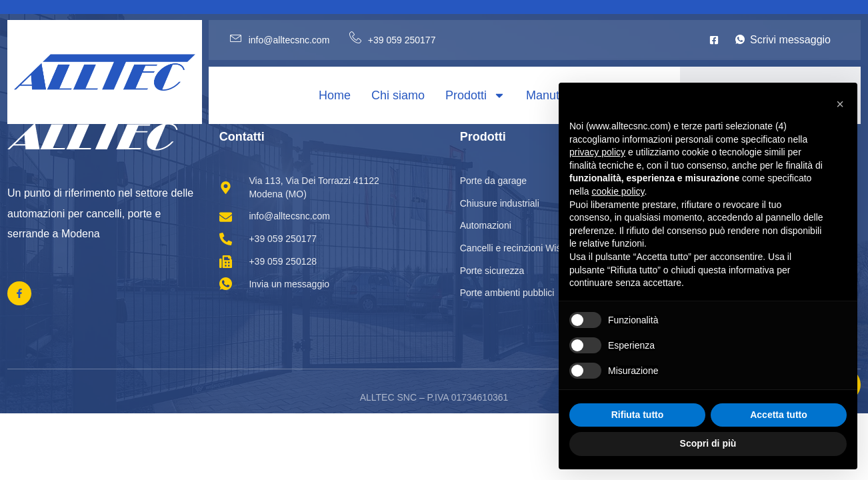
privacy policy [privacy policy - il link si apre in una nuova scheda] (597, 152)
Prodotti (475, 95)
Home (335, 95)
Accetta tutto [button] (779, 415)
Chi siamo (398, 95)
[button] (840, 104)
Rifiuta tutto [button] (638, 415)
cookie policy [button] (618, 191)
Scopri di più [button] (708, 443)
